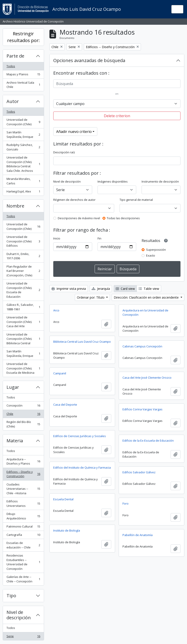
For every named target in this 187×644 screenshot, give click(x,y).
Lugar (13, 387)
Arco (56, 310)
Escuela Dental (63, 499)
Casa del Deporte (65, 405)
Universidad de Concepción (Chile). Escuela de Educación (23, 290)
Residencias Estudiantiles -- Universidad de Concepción (23, 562)
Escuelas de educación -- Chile (23, 545)
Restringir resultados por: (23, 37)
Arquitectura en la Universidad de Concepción (145, 313)
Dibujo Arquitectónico (23, 516)
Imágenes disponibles (113, 181)
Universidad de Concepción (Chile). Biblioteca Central (23, 339)
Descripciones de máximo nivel (79, 218)
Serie (23, 637)
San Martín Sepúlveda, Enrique (23, 134)
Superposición (156, 250)
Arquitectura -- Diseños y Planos (23, 461)
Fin (99, 238)
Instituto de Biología (67, 530)
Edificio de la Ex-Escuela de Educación (148, 441)
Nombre (15, 206)
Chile (23, 415)
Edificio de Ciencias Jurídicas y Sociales (80, 436)
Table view (149, 289)
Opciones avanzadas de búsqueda (89, 60)
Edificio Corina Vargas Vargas (142, 409)
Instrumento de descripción (160, 181)
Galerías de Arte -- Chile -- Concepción (23, 579)
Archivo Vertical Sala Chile (23, 85)
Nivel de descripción (19, 615)
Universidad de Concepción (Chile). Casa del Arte (23, 322)
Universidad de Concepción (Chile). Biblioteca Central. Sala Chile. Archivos (23, 164)
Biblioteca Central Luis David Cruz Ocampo (82, 342)
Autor (13, 101)
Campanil (60, 373)
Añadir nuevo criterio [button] (74, 132)
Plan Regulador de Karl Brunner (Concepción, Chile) (23, 271)
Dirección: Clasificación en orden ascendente (147, 297)
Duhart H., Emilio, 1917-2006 (23, 256)
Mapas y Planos (23, 75)
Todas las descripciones (123, 218)
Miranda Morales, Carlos (23, 181)
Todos (11, 66)
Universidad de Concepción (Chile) (23, 122)
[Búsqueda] (117, 84)
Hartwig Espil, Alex (23, 192)
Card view (125, 289)
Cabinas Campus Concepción (142, 346)
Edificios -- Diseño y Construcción (23, 474)
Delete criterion (117, 116)
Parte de (15, 56)
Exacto (151, 255)
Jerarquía (101, 289)
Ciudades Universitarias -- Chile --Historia (23, 489)
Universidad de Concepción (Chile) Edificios (23, 241)
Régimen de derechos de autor (74, 200)
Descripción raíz (64, 152)
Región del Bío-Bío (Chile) (23, 424)
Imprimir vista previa (69, 289)
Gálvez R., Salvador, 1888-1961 (23, 307)
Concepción (23, 406)
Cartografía (23, 536)
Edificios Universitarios (23, 503)
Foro (126, 503)
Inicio (57, 238)
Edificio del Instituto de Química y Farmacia (82, 467)
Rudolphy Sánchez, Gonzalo (23, 147)
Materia (15, 441)
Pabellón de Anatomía (138, 535)
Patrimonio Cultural (23, 527)
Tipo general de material (136, 200)
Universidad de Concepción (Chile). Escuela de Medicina (23, 368)
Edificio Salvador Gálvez (139, 472)
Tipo (11, 596)
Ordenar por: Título (91, 297)
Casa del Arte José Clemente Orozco (147, 378)
